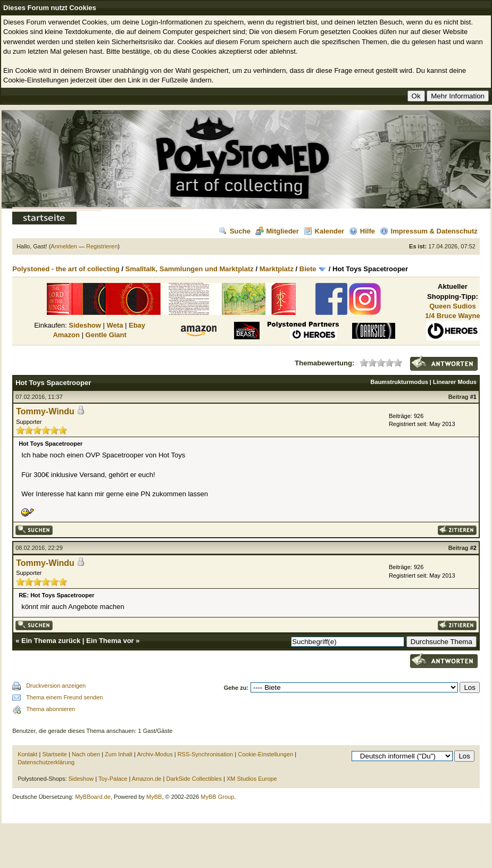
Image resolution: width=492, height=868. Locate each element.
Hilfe (362, 231)
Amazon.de (147, 779)
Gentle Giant (106, 335)
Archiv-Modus (155, 754)
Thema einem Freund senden (64, 697)
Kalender (324, 231)
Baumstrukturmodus (399, 382)
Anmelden (64, 246)
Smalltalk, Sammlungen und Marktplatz (190, 269)
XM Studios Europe (252, 779)
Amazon (66, 335)
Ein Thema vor (110, 641)
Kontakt (27, 754)
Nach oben (86, 754)
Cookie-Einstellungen (265, 754)
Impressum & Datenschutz (429, 231)
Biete (308, 269)
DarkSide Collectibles (194, 779)
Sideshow (85, 325)
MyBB (154, 797)
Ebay (137, 325)
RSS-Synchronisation (206, 754)
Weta (115, 325)
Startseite (54, 754)
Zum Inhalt (119, 754)
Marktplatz (277, 269)
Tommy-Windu (45, 411)
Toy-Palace (113, 779)
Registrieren (102, 246)
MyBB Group (217, 797)
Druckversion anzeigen (56, 686)
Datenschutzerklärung (46, 762)
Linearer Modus (455, 382)
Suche (235, 231)
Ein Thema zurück (51, 641)
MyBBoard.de (93, 797)
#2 (473, 548)
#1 (473, 397)
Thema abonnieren (51, 709)
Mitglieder (277, 231)
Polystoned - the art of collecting (66, 269)
